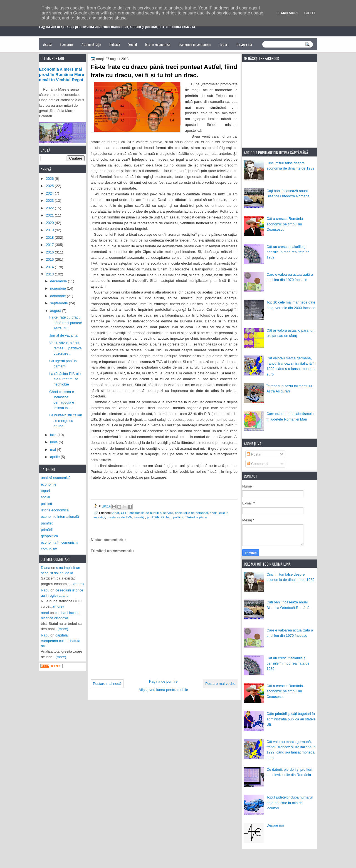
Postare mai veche (220, 684)
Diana (46, 568)
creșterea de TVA (119, 517)
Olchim (166, 517)
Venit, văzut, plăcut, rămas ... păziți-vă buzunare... (65, 348)
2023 (50, 201)
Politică (115, 44)
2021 (50, 215)
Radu (45, 590)
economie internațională (60, 517)
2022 (50, 208)
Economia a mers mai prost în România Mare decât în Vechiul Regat (61, 74)
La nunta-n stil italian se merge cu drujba (66, 421)
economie (49, 484)
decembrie (59, 281)
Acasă (47, 44)
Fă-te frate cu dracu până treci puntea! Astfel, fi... (66, 323)
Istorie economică (158, 44)
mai (53, 450)
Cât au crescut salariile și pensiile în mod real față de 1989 (288, 252)
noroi (45, 613)
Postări (254, 454)
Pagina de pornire (163, 681)
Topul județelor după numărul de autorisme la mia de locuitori (290, 803)
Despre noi (244, 44)
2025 (50, 186)
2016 (50, 252)
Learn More (288, 13)
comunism (49, 549)
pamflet (47, 523)
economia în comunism (59, 542)
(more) (79, 584)
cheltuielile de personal (191, 513)
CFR (124, 513)
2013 (50, 274)
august (56, 311)
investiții (139, 517)
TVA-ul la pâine (196, 517)
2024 (50, 193)
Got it (310, 13)
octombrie (58, 296)
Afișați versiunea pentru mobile (163, 690)
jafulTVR (153, 517)
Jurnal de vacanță (63, 335)
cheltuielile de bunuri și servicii (151, 513)
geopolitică (49, 536)
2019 (50, 230)
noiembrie (58, 288)
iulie (54, 435)
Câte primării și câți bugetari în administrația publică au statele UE (291, 719)
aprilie (55, 457)
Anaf (116, 513)
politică (178, 517)
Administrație (91, 44)
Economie (67, 44)
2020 (50, 223)
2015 (50, 259)
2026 (50, 179)
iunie (54, 442)
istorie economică (55, 510)
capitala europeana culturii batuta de (61, 641)
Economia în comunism (195, 44)
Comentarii (258, 464)
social (45, 497)
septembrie (59, 303)
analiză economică (56, 478)
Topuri (224, 44)
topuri (45, 491)
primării (47, 530)
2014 (50, 267)
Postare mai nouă (107, 684)
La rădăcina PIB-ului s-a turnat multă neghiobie (65, 379)
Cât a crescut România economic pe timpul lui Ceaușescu (285, 224)
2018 (50, 237)
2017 (50, 245)
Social (133, 44)
